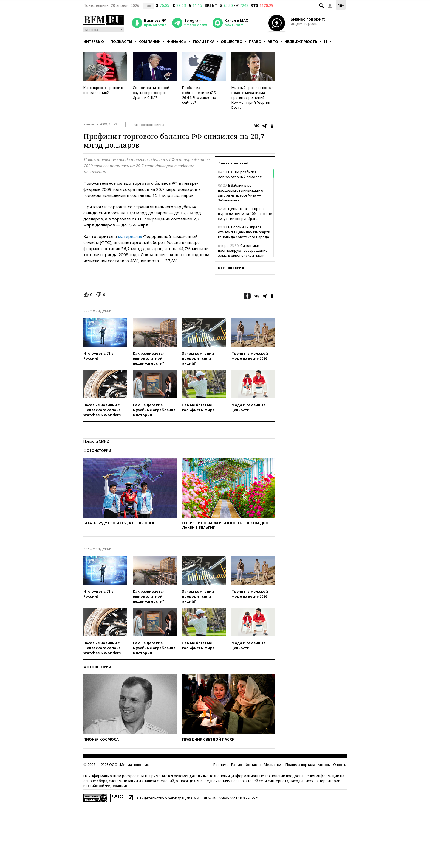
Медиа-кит (273, 765)
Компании (150, 41)
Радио (237, 765)
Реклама (221, 765)
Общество (232, 41)
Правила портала (300, 765)
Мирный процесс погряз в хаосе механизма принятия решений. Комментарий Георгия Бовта (253, 97)
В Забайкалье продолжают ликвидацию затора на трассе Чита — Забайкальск (241, 193)
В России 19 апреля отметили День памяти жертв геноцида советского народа (244, 232)
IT (326, 41)
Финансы (177, 41)
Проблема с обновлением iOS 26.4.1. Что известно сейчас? (199, 95)
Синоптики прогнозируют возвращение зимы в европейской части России (243, 253)
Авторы (324, 765)
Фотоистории (97, 451)
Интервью (94, 41)
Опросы (340, 765)
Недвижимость (301, 41)
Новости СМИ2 (96, 441)
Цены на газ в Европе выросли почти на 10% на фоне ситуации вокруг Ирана (245, 214)
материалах (130, 236)
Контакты (253, 765)
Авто (273, 41)
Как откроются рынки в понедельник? (103, 90)
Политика (204, 41)
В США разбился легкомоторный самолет (240, 174)
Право (255, 41)
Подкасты (121, 41)
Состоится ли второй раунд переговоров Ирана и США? (151, 93)
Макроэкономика (149, 125)
